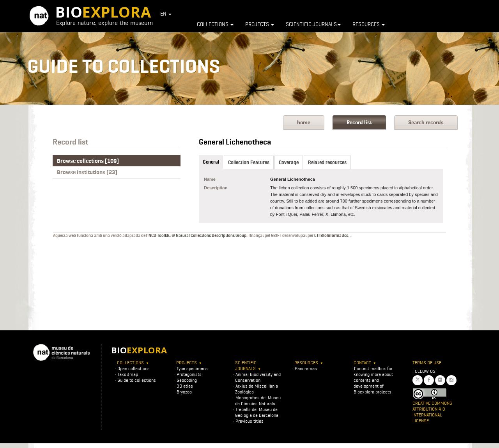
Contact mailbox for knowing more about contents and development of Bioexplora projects (373, 380)
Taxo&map (128, 374)
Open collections (134, 368)
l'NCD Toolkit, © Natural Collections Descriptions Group (196, 235)
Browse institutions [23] (87, 172)
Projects (260, 24)
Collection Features (249, 162)
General (211, 162)
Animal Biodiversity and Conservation (258, 377)
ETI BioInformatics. (332, 235)
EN (166, 14)
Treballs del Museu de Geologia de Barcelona (257, 412)
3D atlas (185, 386)
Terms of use (427, 362)
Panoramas (306, 368)
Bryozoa (184, 392)
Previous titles (249, 421)
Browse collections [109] (88, 161)
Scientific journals (313, 24)
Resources (369, 24)
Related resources (327, 162)
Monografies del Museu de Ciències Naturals (258, 400)
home (304, 123)
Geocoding (187, 380)
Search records (426, 123)
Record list (359, 123)
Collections (215, 24)
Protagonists (189, 374)
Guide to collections (137, 380)
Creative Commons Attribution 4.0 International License (432, 412)
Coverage (289, 162)
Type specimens (192, 368)
